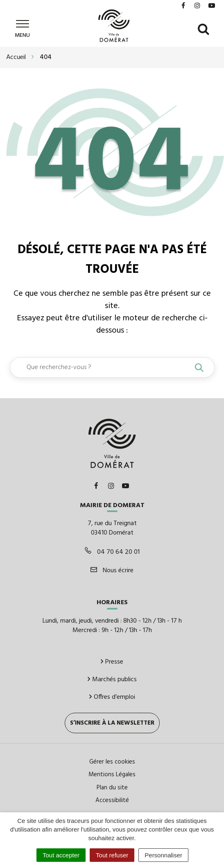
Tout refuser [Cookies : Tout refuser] (112, 855)
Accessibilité (112, 800)
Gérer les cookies (112, 761)
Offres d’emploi (112, 696)
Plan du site (112, 786)
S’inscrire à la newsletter (112, 722)
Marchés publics (112, 679)
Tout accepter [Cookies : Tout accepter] (61, 855)
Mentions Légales (112, 774)
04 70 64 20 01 (112, 551)
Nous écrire (112, 570)
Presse (112, 661)
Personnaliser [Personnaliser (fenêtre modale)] (163, 855)
